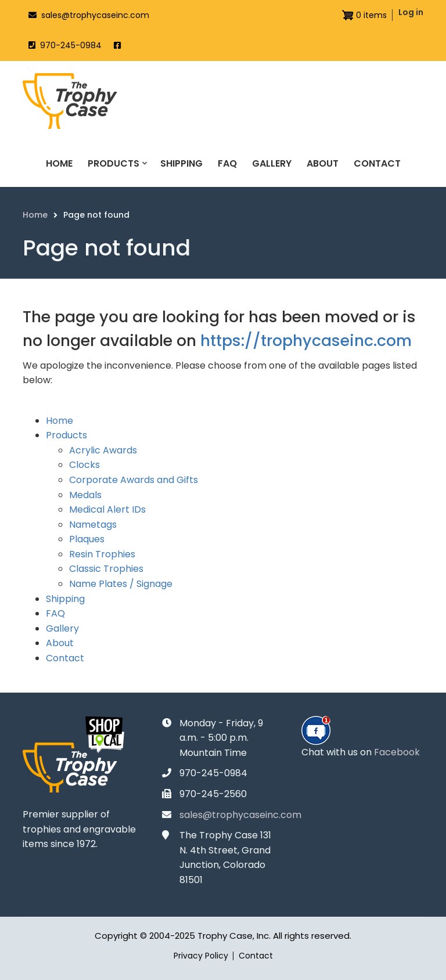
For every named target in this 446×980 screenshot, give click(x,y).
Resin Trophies (102, 554)
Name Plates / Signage (121, 584)
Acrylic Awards (103, 450)
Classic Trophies (106, 569)
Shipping (65, 599)
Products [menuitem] (116, 168)
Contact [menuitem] (377, 163)
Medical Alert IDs (107, 509)
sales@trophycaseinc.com (95, 15)
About (60, 643)
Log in (411, 12)
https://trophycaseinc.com (306, 341)
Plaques (87, 539)
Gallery (62, 628)
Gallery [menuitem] (272, 163)
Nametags (93, 525)
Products (66, 435)
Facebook (397, 752)
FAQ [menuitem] (227, 163)
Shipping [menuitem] (181, 163)
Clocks (84, 465)
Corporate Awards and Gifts (134, 480)
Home (60, 421)
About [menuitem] (323, 163)
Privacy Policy (201, 956)
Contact (65, 658)
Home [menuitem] (59, 163)
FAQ (55, 613)
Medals (85, 495)
